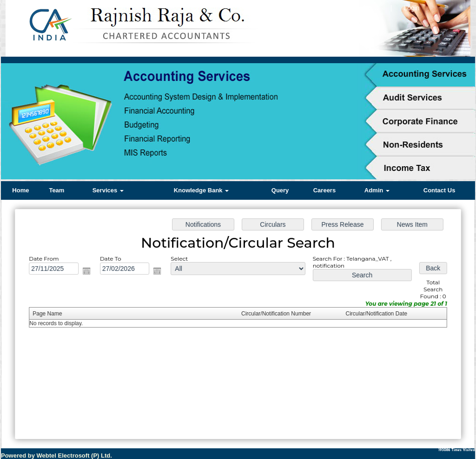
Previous (23, 122)
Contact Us (440, 190)
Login (411, 8)
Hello (371, 8)
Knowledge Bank (201, 190)
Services (108, 190)
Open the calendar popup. (93, 273)
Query (280, 190)
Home (20, 190)
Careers (324, 190)
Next (453, 122)
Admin (377, 190)
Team (56, 190)
